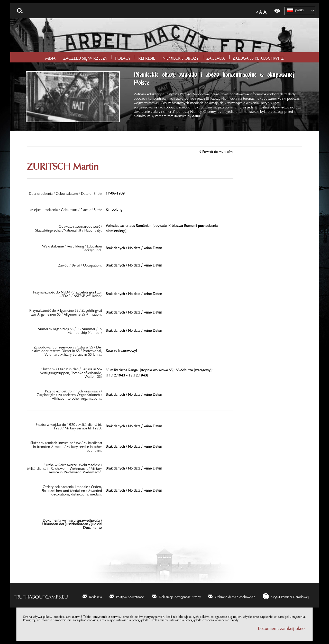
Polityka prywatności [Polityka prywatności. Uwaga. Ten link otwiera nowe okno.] (130, 596)
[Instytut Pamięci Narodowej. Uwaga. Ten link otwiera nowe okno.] (286, 596)
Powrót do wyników (218, 151)
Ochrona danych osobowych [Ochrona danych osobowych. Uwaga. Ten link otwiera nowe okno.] (235, 596)
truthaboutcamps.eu (41, 595)
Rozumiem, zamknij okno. (282, 627)
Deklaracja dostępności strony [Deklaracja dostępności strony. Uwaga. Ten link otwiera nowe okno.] (180, 596)
